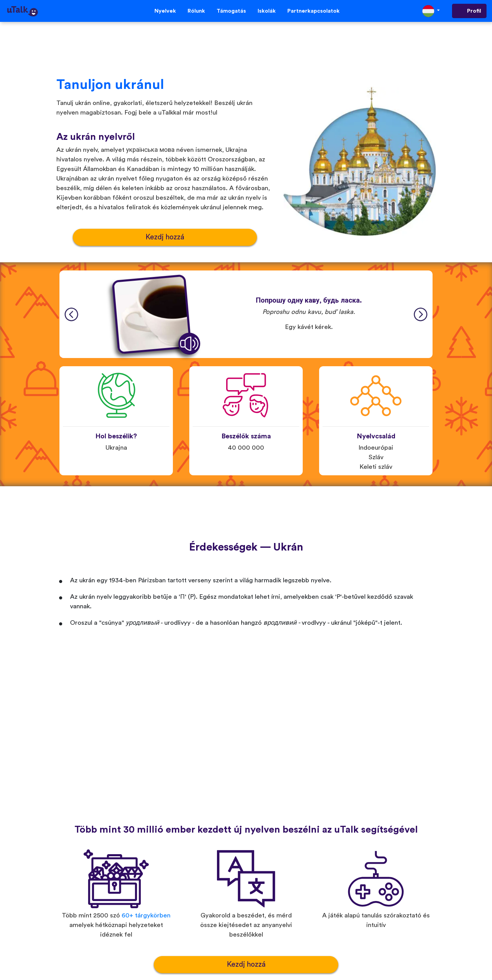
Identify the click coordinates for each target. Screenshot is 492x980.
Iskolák (267, 11)
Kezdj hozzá (165, 237)
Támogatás (231, 11)
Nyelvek (165, 11)
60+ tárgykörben (146, 916)
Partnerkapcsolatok (313, 11)
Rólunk (196, 11)
